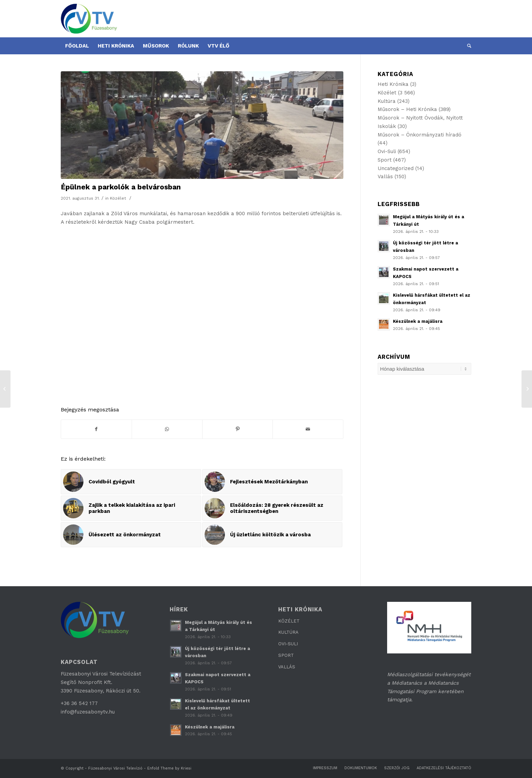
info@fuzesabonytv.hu (88, 712)
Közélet (118, 198)
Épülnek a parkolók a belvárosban (121, 187)
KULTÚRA (288, 632)
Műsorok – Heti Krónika (407, 109)
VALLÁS (287, 667)
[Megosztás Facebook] (96, 429)
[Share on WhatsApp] (167, 429)
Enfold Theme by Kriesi (169, 768)
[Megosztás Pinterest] (238, 429)
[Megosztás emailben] (308, 429)
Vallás (385, 177)
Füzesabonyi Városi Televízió (115, 768)
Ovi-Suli (387, 151)
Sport (385, 160)
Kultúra (387, 101)
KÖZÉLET (289, 621)
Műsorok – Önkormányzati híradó (420, 135)
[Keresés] (467, 46)
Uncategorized (396, 168)
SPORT (286, 655)
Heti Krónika (393, 84)
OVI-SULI (288, 644)
